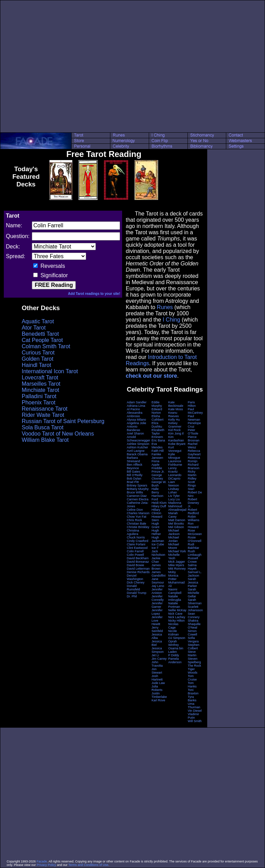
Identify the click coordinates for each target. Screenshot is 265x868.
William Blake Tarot (45, 440)
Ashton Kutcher (137, 447)
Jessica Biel (157, 643)
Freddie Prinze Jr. (158, 470)
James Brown (156, 567)
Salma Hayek (192, 567)
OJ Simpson (177, 638)
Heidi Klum (159, 503)
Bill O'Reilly (134, 475)
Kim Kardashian (176, 439)
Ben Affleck (134, 465)
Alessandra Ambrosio (134, 414)
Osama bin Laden (176, 650)
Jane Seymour (158, 581)
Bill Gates (133, 472)
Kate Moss (176, 409)
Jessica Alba (157, 636)
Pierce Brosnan (194, 439)
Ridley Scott (192, 480)
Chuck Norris (136, 537)
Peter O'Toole (193, 432)
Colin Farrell (135, 551)
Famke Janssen (157, 456)
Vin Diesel (195, 711)
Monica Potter (173, 577)
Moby (172, 572)
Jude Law (158, 683)
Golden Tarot (38, 359)
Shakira (193, 621)
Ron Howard (193, 525)
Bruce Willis (135, 492)
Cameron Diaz (137, 496)
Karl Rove (158, 700)
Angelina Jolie (136, 423)
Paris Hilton (192, 404)
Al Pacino (133, 409)
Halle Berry (155, 491)
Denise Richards (138, 572)
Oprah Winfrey (173, 643)
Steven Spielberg (194, 660)
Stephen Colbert (194, 647)
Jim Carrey (159, 659)
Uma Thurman (194, 705)
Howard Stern (157, 518)
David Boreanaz (138, 562)
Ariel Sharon (135, 433)
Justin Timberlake (159, 695)
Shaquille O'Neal (194, 626)
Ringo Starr (192, 487)
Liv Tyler (174, 496)
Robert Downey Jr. (194, 503)
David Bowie (135, 565)
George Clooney (157, 477)
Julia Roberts (157, 688)
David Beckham (138, 558)
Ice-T (155, 548)
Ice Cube (158, 544)
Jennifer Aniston (157, 591)
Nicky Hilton (176, 621)
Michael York (177, 551)
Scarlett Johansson (195, 608)
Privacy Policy (46, 865)
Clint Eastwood (137, 548)
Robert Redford (193, 511)
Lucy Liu (174, 499)
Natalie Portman (174, 605)
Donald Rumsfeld (133, 588)
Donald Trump (136, 593)
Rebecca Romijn (194, 459)
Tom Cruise (192, 678)
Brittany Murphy (138, 489)
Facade (42, 861)
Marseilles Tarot (41, 384)
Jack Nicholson (158, 553)
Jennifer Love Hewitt (157, 621)
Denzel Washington (135, 577)
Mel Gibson (176, 527)
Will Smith (195, 721)
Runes (165, 307)
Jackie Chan (156, 560)
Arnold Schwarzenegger (138, 439)
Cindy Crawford (137, 541)
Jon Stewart (157, 671)
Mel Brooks (176, 524)
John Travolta (157, 664)
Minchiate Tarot (40, 390)
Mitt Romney (177, 569)
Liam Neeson (173, 484)
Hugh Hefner (156, 532)
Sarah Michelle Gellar (194, 593)
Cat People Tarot (42, 340)
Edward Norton (157, 411)
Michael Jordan (173, 539)
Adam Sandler (136, 402)
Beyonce (133, 468)
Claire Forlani (136, 544)
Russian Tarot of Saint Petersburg (63, 421)
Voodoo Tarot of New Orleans (58, 434)
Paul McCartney (195, 411)
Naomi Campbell (175, 591)
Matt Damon (177, 520)
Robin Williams (194, 518)
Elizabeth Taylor (158, 432)
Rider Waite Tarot (43, 415)
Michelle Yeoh (174, 556)
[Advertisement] (65, 66)
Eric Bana (158, 440)
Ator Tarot (34, 328)
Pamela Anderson (175, 660)
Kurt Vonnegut (175, 449)
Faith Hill (158, 451)
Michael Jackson (174, 532)
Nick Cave (175, 614)
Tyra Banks (192, 699)
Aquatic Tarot (38, 321)
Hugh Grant (156, 525)
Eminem (157, 437)
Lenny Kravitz (173, 470)
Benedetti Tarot (40, 334)
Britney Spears (137, 485)
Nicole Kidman (173, 633)
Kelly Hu (174, 420)
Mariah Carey (173, 515)
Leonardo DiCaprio (175, 477)
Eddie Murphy (157, 404)
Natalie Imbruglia (175, 598)
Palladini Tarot (39, 396)
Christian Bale (136, 524)
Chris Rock (134, 520)
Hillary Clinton (156, 511)
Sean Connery (194, 615)
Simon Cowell (193, 633)
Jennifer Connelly (158, 598)
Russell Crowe (193, 560)
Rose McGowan (195, 532)
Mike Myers (176, 565)
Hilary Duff (159, 506)
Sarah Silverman (195, 602)
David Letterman (138, 569)
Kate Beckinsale (176, 404)
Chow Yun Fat (136, 517)
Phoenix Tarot (39, 402)
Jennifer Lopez (157, 612)
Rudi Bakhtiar (194, 546)
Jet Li (155, 655)
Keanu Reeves (173, 414)
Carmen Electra (138, 499)
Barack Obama (137, 454)
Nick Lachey (177, 617)
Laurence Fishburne (175, 463)
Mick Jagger (177, 562)
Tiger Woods (193, 671)
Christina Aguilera (133, 532)
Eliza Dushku (157, 425)
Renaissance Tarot (45, 409)
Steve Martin (192, 654)
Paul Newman (194, 418)
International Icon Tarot (50, 371)
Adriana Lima (136, 406)
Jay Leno (158, 586)
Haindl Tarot (36, 365)
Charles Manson (138, 513)
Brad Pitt (133, 482)
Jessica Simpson (158, 650)
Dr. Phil (132, 596)
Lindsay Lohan (173, 491)
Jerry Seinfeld (157, 629)
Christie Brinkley (138, 527)
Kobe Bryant (177, 444)
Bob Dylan (134, 479)
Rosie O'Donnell (195, 539)
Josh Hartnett (157, 678)
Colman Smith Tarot (46, 346)
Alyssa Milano (136, 420)
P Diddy (173, 655)
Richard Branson (194, 466)
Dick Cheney (135, 582)
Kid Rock (174, 430)
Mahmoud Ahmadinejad (177, 508)
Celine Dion (135, 510)
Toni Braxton (193, 692)
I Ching (171, 320)
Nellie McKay (177, 610)
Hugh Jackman (158, 539)
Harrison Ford (157, 498)
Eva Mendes (157, 446)
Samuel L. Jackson (195, 574)
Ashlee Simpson (138, 444)
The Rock (195, 666)
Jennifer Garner (157, 605)
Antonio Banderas (133, 428)
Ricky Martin (192, 473)
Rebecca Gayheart (194, 453)
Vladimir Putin (194, 716)
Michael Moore (173, 546)
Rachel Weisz (193, 446)
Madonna (175, 503)
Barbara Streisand (133, 459)
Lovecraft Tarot (40, 378)
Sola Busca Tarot (43, 427)
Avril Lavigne (135, 451)
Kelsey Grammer (175, 425)
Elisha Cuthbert (158, 418)
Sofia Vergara (193, 640)
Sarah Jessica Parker (193, 582)
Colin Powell (135, 555)
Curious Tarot (38, 353)
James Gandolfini (159, 574)
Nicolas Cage (173, 626)
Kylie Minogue (174, 456)
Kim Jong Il (176, 433)
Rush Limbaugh (195, 553)
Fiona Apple (156, 463)
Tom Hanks (192, 685)
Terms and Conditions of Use (88, 865)
